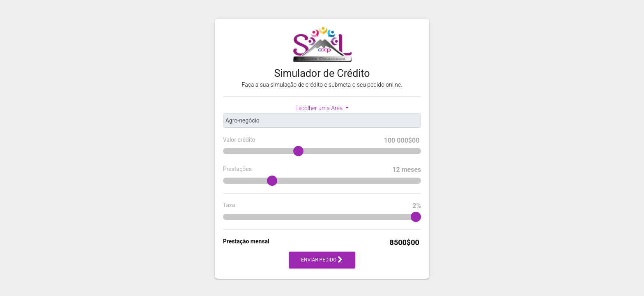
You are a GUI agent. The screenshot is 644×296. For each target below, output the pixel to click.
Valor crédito (322, 141)
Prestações (322, 170)
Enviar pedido (322, 260)
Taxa (322, 206)
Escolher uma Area (320, 108)
